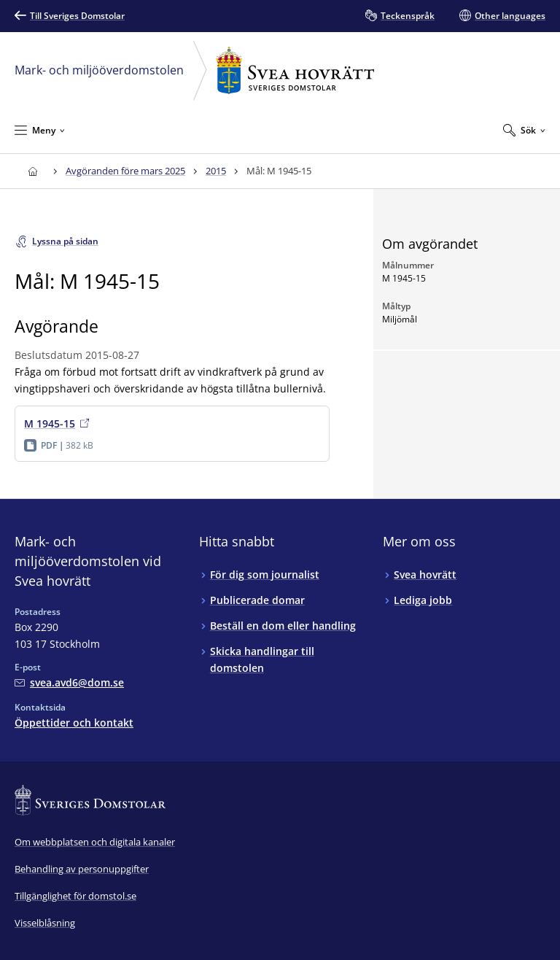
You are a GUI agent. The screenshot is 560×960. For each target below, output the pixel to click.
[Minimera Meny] (40, 130)
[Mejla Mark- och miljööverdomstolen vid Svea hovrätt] (69, 682)
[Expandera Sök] (524, 130)
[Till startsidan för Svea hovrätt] (32, 171)
